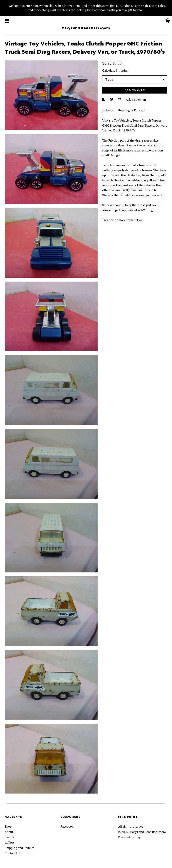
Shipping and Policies (20, 848)
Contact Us (12, 853)
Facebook (67, 826)
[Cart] (168, 22)
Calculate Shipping (115, 70)
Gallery (10, 843)
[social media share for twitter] (112, 100)
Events (9, 837)
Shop (8, 826)
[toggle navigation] (7, 21)
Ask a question (136, 100)
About (9, 832)
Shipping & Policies (131, 110)
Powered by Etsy (129, 837)
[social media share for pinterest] (120, 100)
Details (108, 110)
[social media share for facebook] (104, 100)
